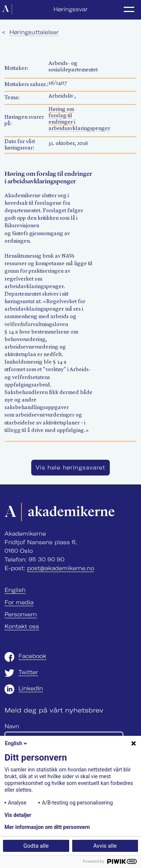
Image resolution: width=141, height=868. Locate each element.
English (15, 590)
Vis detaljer (18, 815)
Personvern (21, 614)
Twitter (28, 672)
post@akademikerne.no (61, 568)
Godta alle (36, 846)
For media (19, 602)
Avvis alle (105, 846)
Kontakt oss (22, 626)
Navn (12, 726)
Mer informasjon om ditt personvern (47, 827)
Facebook (32, 656)
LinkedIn (31, 688)
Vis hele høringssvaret (70, 468)
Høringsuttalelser (34, 32)
